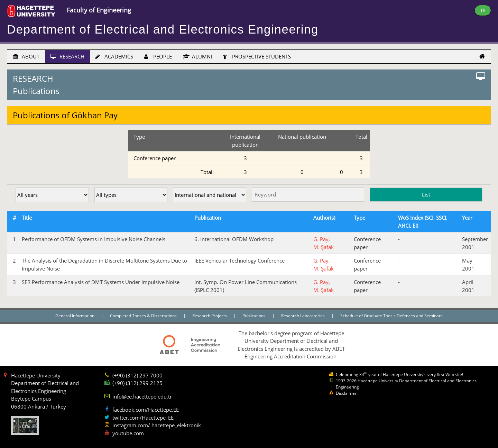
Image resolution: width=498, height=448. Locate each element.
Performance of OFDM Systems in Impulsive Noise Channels (94, 239)
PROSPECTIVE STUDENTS (257, 56)
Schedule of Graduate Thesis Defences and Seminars (391, 316)
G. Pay (321, 239)
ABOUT (26, 56)
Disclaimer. (347, 393)
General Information (75, 316)
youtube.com (128, 433)
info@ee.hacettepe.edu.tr (142, 396)
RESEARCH (67, 56)
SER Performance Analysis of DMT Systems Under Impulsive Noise (101, 282)
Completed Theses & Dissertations (144, 316)
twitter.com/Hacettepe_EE (143, 418)
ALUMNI (197, 56)
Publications (255, 316)
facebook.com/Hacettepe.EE (146, 410)
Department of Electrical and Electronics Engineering (163, 29)
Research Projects (210, 316)
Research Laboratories (303, 316)
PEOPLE (158, 56)
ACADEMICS (114, 56)
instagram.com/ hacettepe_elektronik (157, 425)
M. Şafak (324, 247)
